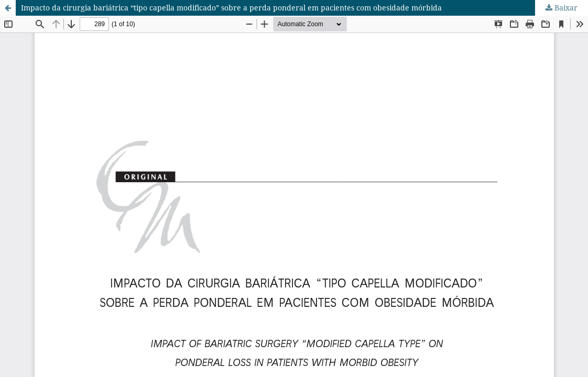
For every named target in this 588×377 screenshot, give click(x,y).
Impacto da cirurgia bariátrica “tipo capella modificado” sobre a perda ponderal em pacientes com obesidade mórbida (231, 8)
